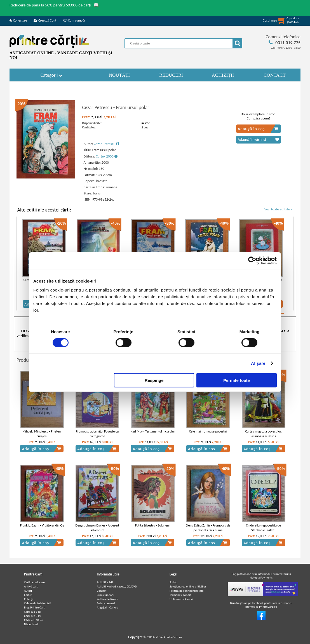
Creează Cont (45, 20)
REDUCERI (171, 75)
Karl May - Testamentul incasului (153, 431)
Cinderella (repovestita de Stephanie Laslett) (263, 528)
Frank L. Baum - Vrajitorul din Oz (42, 525)
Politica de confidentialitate (187, 591)
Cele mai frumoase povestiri (208, 431)
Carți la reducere (34, 582)
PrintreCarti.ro (173, 637)
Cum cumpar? (105, 595)
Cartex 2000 (107, 156)
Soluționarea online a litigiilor (188, 587)
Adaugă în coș (258, 129)
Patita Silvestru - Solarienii (153, 525)
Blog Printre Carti (35, 607)
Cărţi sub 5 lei (33, 612)
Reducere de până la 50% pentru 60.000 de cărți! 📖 (54, 5)
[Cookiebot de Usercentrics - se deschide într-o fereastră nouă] (252, 261)
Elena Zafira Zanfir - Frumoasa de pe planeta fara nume (208, 528)
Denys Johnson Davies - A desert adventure (98, 528)
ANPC (173, 582)
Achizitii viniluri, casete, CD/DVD (117, 587)
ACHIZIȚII (223, 75)
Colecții (29, 599)
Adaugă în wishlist (259, 140)
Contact (102, 591)
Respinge (154, 380)
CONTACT (275, 75)
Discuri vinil (31, 624)
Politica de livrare (108, 599)
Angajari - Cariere (108, 607)
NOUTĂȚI (119, 75)
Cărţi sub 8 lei (33, 616)
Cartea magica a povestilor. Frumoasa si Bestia (263, 434)
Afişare (258, 363)
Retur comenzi (106, 603)
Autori (28, 591)
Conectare (18, 20)
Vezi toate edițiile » (279, 209)
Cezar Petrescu (106, 144)
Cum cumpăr (74, 20)
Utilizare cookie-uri (181, 599)
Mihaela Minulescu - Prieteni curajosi (42, 434)
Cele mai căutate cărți (38, 603)
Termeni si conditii (181, 595)
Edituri (28, 595)
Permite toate (237, 380)
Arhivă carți (31, 587)
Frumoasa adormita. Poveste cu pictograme (97, 434)
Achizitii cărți (105, 582)
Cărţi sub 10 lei (33, 620)
